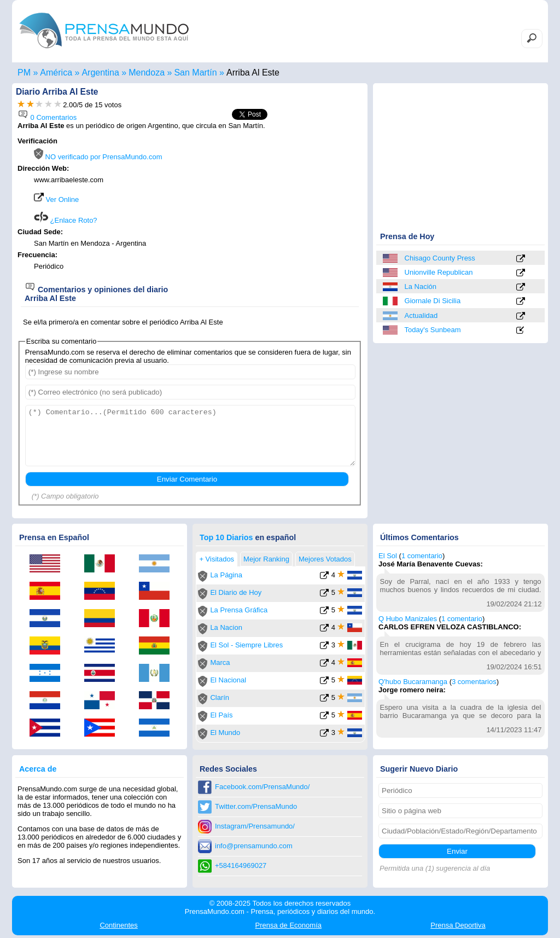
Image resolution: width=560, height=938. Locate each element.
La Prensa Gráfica (239, 610)
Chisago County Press (440, 258)
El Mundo (225, 733)
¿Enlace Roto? (66, 220)
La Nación (421, 286)
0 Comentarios (47, 117)
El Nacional (228, 680)
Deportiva (458, 925)
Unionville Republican (439, 272)
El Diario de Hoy (236, 592)
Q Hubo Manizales (408, 619)
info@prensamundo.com (254, 846)
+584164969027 (241, 865)
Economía (288, 925)
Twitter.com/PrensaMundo (256, 806)
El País (221, 715)
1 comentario (422, 556)
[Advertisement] (270, 206)
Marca (220, 662)
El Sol (388, 556)
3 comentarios (474, 682)
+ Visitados (217, 559)
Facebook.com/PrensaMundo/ (262, 787)
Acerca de (38, 769)
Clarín (220, 697)
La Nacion (226, 627)
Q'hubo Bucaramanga (413, 682)
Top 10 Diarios (226, 537)
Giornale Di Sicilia (433, 301)
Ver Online (56, 199)
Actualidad (421, 315)
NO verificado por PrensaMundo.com (98, 157)
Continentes (118, 925)
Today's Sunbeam (433, 330)
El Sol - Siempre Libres (246, 645)
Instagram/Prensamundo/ (255, 826)
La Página (226, 575)
